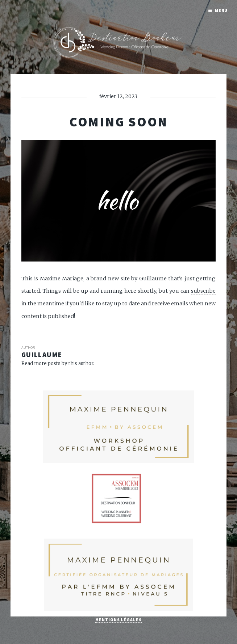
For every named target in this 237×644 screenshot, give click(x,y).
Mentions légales (118, 620)
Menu (221, 10)
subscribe (203, 291)
